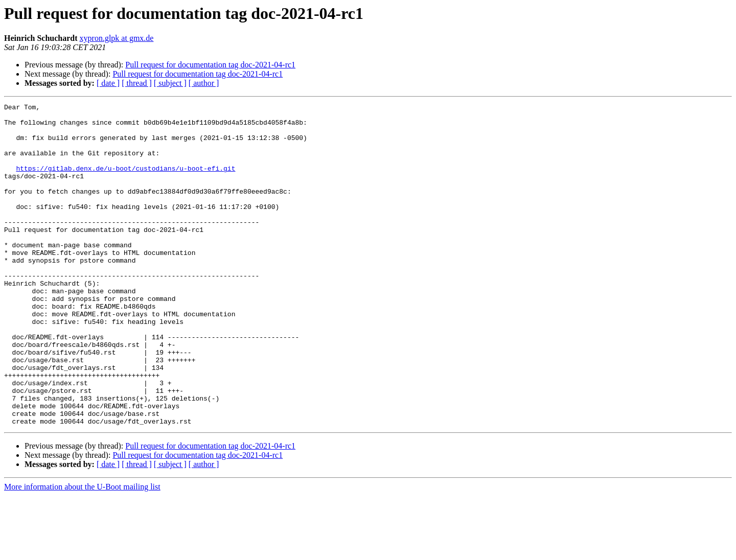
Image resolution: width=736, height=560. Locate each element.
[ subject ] (170, 83)
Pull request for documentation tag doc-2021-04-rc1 (210, 65)
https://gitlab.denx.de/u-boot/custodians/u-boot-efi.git (125, 182)
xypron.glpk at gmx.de (117, 38)
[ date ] (108, 83)
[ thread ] (137, 83)
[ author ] (204, 83)
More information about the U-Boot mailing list (82, 551)
